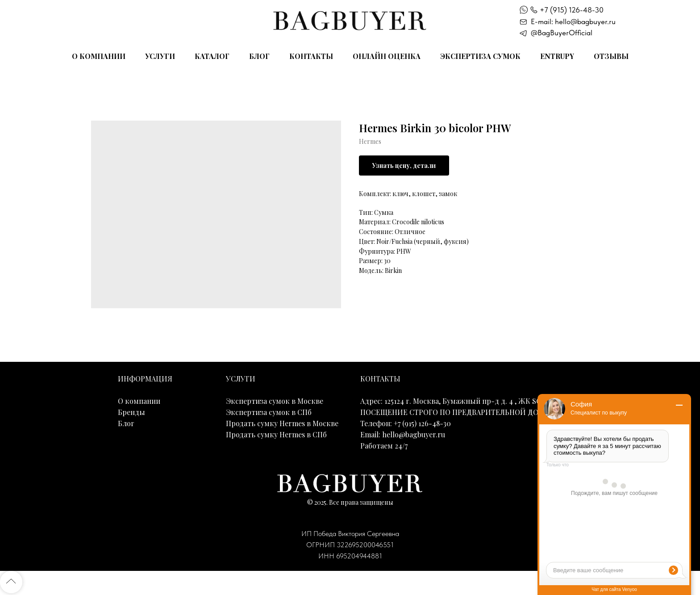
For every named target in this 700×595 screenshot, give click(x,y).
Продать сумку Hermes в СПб (276, 434)
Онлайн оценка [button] (387, 56)
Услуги (160, 56)
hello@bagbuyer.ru (414, 434)
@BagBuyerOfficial (562, 33)
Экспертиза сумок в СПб (269, 412)
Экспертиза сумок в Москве (275, 401)
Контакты (311, 56)
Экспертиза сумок (480, 56)
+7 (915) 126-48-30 (572, 10)
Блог (259, 56)
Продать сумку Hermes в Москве (282, 423)
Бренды (131, 412)
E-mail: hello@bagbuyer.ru (573, 21)
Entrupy (557, 56)
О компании (99, 56)
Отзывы (611, 56)
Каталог (212, 56)
